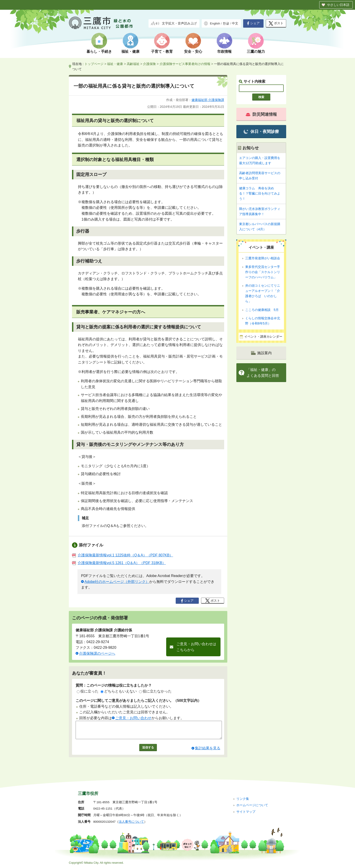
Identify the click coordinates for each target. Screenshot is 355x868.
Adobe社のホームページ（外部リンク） (117, 582)
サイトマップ (246, 812)
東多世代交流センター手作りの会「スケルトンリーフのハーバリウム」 (263, 272)
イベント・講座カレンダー (263, 337)
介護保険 (149, 64)
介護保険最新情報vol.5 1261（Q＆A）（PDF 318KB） (119, 563)
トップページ (94, 64)
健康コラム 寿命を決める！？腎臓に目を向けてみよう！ (260, 193)
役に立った (88, 691)
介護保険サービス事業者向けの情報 (185, 64)
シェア (253, 23)
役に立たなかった (155, 691)
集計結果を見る (208, 751)
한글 (226, 23)
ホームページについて (252, 805)
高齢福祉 (133, 64)
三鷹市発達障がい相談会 (263, 258)
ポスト (276, 23)
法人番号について (131, 822)
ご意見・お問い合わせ (133, 718)
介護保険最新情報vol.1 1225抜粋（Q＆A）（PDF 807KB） (122, 555)
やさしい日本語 (338, 5)
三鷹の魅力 (256, 52)
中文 (235, 23)
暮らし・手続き (99, 52)
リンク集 (243, 799)
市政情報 (224, 52)
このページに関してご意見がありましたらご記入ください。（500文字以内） (138, 701)
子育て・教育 (162, 52)
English (215, 23)
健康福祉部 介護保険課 (208, 100)
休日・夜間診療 (261, 132)
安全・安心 (193, 52)
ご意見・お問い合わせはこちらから (196, 647)
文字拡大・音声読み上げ (179, 23)
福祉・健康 (130, 52)
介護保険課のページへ (97, 653)
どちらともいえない (119, 691)
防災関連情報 (261, 114)
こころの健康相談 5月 (262, 310)
